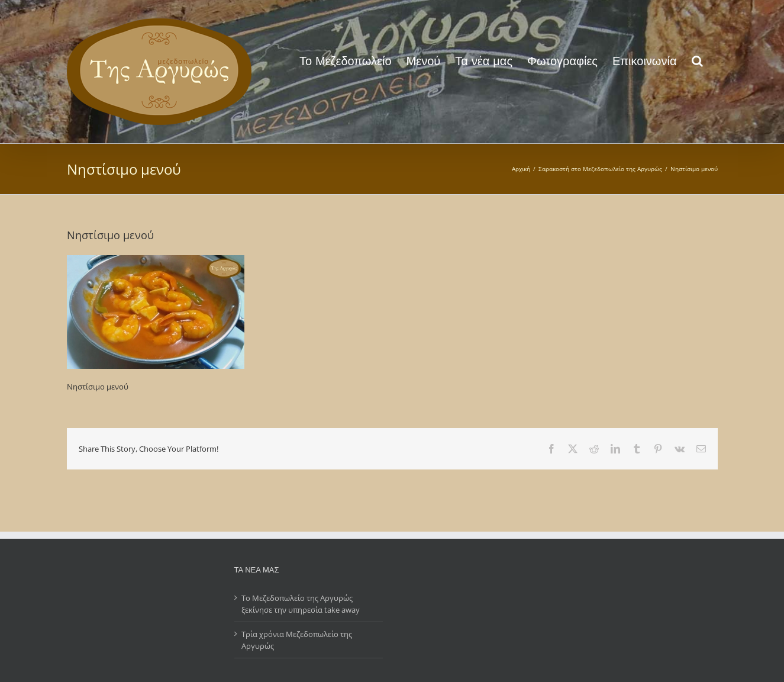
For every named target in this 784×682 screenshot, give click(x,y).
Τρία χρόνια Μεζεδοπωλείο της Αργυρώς (297, 640)
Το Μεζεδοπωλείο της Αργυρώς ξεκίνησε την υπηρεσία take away (301, 604)
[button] (697, 60)
